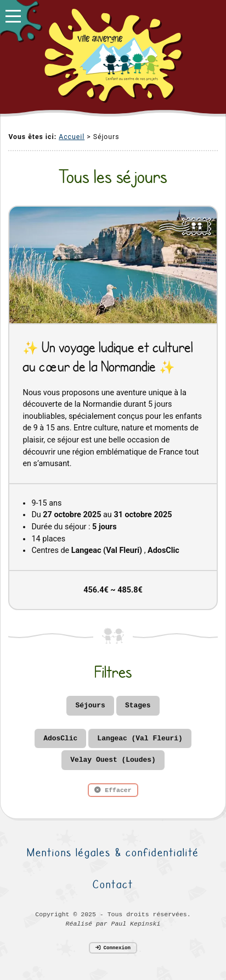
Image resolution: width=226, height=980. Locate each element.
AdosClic (60, 738)
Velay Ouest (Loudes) (113, 760)
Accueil (72, 137)
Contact (113, 884)
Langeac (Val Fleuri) (140, 738)
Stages (138, 705)
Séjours (90, 705)
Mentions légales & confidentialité (113, 852)
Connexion (113, 948)
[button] (21, 21)
